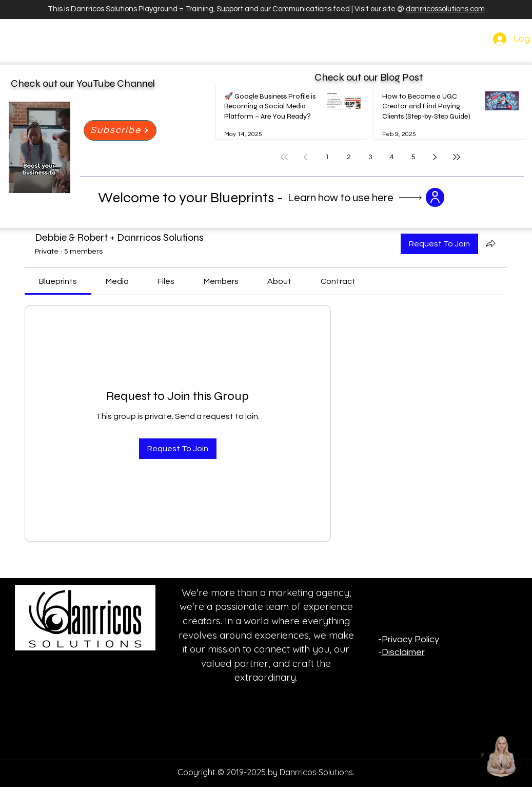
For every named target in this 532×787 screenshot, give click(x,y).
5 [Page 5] (413, 157)
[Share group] (490, 243)
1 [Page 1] (327, 157)
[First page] (284, 157)
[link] (58, 281)
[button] (435, 197)
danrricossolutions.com (445, 9)
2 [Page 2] (349, 157)
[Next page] (435, 157)
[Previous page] (306, 157)
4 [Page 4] (392, 157)
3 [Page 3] (370, 157)
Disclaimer (403, 652)
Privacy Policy (410, 639)
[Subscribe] (120, 130)
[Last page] (457, 157)
